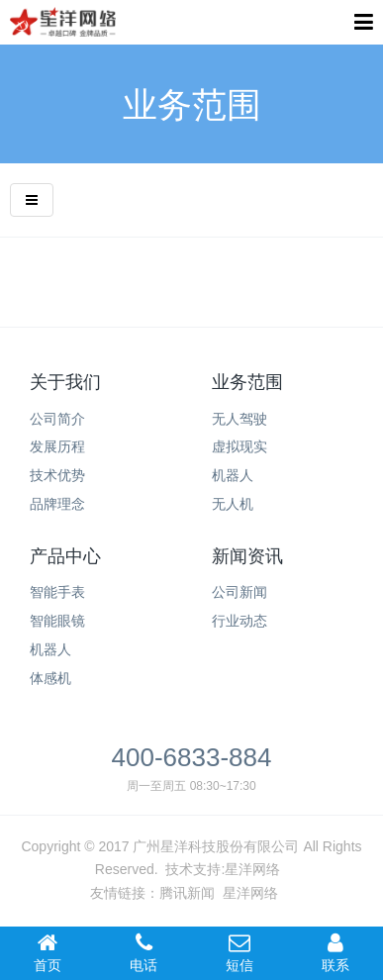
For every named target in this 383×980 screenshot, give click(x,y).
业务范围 (247, 382)
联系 (335, 952)
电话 (144, 952)
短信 (240, 952)
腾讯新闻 (187, 893)
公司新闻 (239, 592)
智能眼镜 (57, 621)
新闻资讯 (247, 556)
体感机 (50, 678)
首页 (48, 952)
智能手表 (57, 592)
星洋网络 (252, 869)
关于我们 (65, 382)
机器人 (50, 649)
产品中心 (65, 556)
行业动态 (239, 621)
